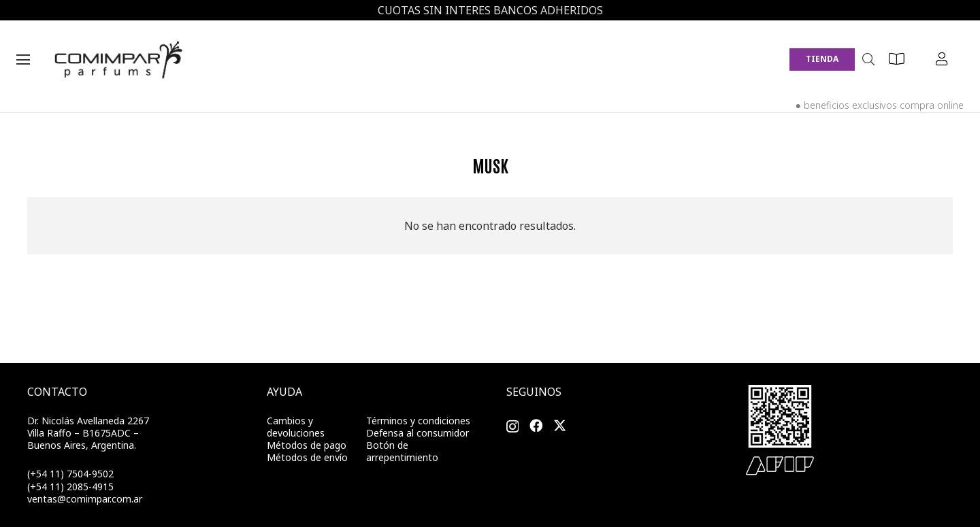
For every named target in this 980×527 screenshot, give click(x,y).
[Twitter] (560, 426)
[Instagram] (512, 427)
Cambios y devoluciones (296, 427)
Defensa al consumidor (418, 433)
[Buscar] (868, 60)
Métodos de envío (307, 457)
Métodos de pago (307, 445)
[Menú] (23, 60)
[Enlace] (120, 60)
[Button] (897, 59)
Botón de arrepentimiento (402, 451)
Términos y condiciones (418, 421)
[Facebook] (536, 426)
